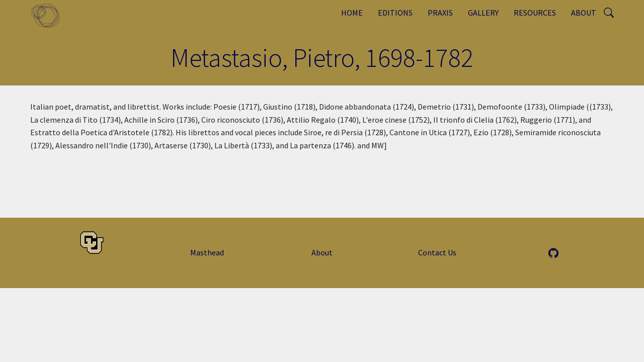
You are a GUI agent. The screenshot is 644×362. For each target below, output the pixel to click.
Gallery (483, 13)
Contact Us (437, 252)
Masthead (207, 252)
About (584, 13)
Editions (395, 13)
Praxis (440, 13)
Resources (535, 13)
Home (352, 13)
